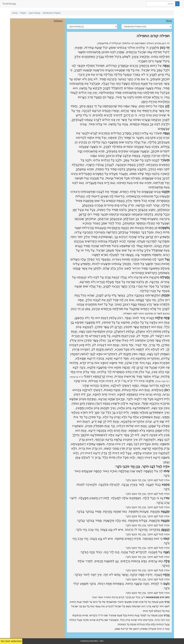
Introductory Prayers (52, 13)
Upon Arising (34, 13)
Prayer (23, 13)
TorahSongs (9, 4)
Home (15, 13)
